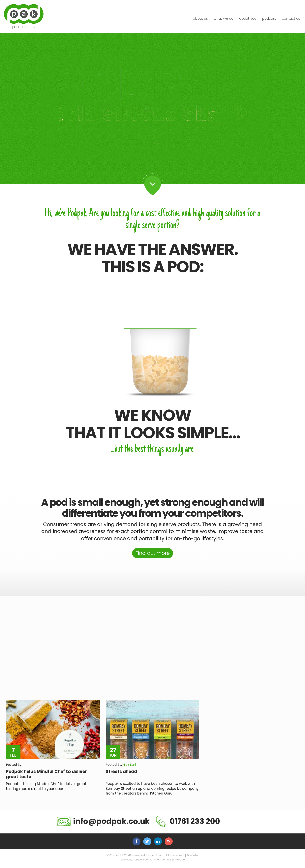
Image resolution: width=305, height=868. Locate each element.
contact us (291, 18)
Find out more (153, 553)
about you (248, 18)
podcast (269, 18)
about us (200, 18)
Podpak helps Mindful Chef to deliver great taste (46, 775)
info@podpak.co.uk (103, 822)
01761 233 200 (188, 822)
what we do (224, 18)
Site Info (192, 856)
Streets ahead (121, 772)
